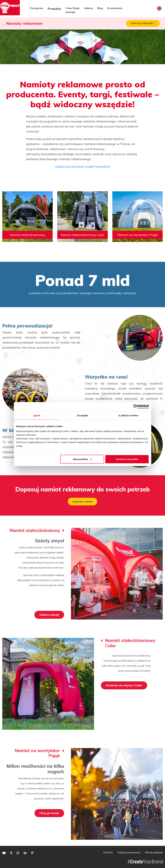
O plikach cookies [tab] (128, 415)
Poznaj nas (36, 8)
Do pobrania (115, 8)
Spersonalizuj (82, 459)
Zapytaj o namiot (82, 502)
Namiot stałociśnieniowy (28, 235)
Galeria (88, 8)
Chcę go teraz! (49, 813)
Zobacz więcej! (49, 615)
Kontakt (71, 12)
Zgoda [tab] (37, 415)
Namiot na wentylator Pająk (138, 235)
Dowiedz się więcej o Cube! (124, 685)
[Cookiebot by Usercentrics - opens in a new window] (136, 407)
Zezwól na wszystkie (127, 459)
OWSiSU (108, 852)
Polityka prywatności (129, 852)
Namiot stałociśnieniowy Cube (82, 235)
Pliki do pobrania (154, 852)
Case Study (73, 8)
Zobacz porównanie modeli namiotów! (83, 166)
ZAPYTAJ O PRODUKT (143, 23)
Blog (100, 8)
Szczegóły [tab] (82, 415)
